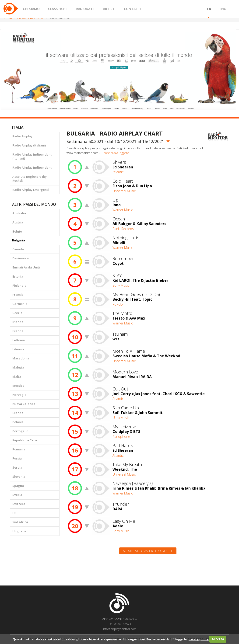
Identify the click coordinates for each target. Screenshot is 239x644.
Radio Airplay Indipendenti (32, 167)
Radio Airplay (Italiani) (29, 145)
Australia (19, 213)
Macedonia (21, 358)
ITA (208, 9)
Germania (20, 304)
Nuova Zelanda (24, 404)
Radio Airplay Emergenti (31, 190)
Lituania (18, 349)
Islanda (18, 331)
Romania (19, 449)
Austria (18, 222)
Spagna (18, 486)
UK (14, 513)
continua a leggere (116, 153)
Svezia (17, 495)
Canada (18, 249)
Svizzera (19, 504)
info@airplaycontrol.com (119, 629)
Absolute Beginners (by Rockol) (30, 179)
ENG (223, 9)
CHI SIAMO (31, 9)
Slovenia (19, 477)
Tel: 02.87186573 (120, 624)
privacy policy (198, 639)
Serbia (17, 467)
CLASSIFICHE (58, 9)
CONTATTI (133, 9)
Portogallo (20, 431)
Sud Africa (20, 522)
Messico (18, 386)
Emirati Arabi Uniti (26, 267)
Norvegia (19, 395)
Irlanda (18, 322)
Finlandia (19, 285)
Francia (18, 295)
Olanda (18, 413)
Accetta (218, 639)
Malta (17, 376)
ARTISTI (109, 9)
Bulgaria (19, 240)
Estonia (18, 276)
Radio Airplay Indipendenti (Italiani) (32, 156)
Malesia (18, 367)
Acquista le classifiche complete (148, 551)
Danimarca (21, 258)
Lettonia (19, 340)
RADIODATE (85, 9)
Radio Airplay (22, 136)
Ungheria (19, 531)
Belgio (17, 231)
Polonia (18, 422)
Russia (17, 458)
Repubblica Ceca (25, 440)
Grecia (17, 313)
